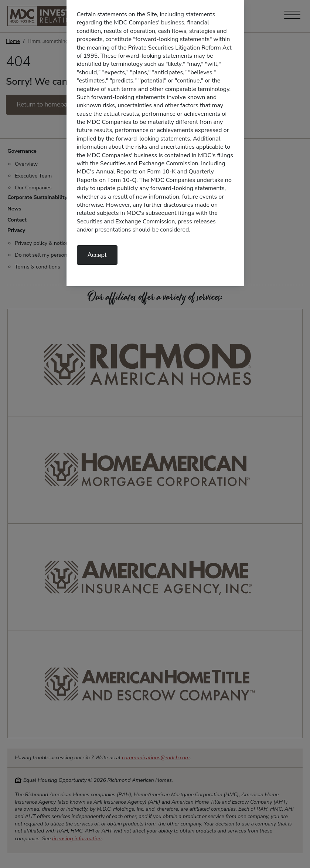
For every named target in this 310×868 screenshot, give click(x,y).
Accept (97, 255)
